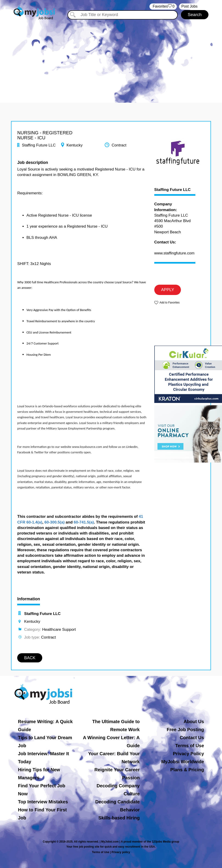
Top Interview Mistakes (43, 802)
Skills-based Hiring (119, 818)
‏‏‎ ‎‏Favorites (163, 7)
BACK (30, 658)
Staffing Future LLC (173, 190)
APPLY (168, 290)
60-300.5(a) (54, 522)
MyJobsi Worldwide (183, 762)
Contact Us (192, 738)
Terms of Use (190, 746)
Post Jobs (189, 6)
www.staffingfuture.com (174, 253)
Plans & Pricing (187, 770)
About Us (194, 722)
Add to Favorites (170, 303)
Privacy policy (121, 852)
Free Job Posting (185, 730)
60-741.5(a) (84, 522)
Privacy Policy (188, 754)
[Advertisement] (111, 59)
